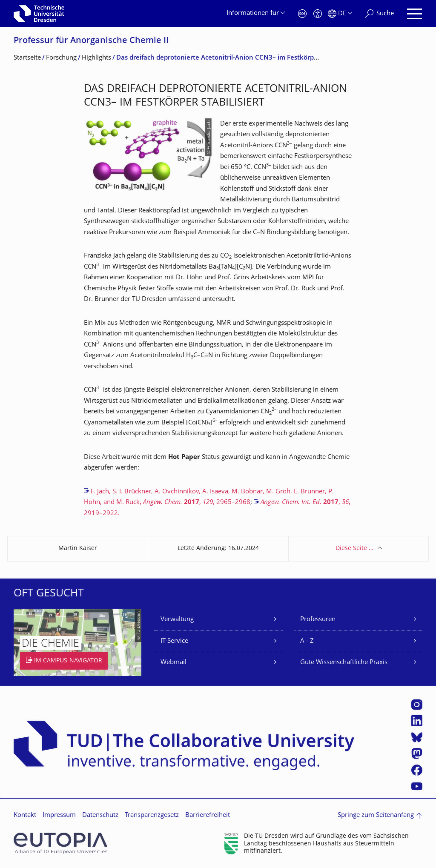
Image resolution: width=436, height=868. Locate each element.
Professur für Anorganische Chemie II (91, 41)
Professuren (318, 620)
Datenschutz (100, 815)
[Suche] (379, 14)
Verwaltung (177, 620)
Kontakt (25, 815)
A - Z (307, 641)
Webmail (174, 663)
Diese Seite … (354, 549)
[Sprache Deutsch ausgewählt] (340, 14)
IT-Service (174, 641)
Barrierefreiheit (208, 815)
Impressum (59, 815)
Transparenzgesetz (152, 815)
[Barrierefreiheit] (318, 14)
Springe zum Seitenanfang (376, 815)
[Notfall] (302, 14)
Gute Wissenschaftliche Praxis (344, 663)
